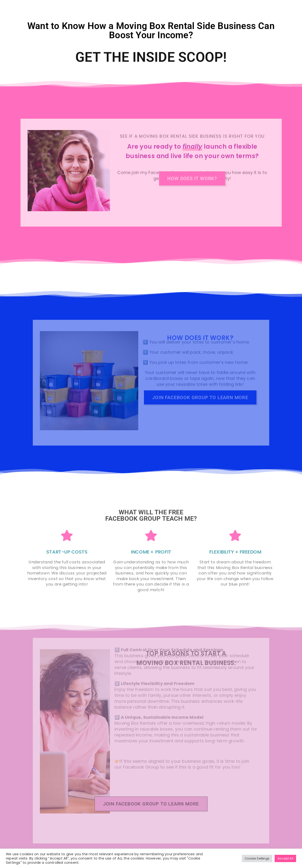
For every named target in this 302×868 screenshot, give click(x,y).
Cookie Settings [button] (257, 858)
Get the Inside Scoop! (151, 57)
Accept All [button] (285, 858)
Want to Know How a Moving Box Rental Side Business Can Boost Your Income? (151, 31)
